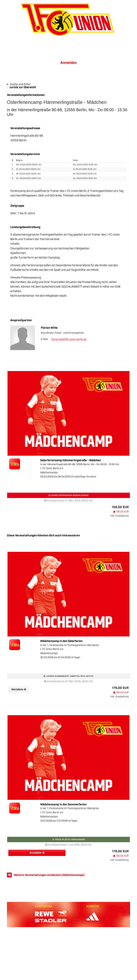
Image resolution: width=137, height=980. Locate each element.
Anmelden (68, 63)
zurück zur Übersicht (23, 87)
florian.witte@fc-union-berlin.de (69, 339)
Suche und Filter (20, 84)
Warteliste (19, 690)
